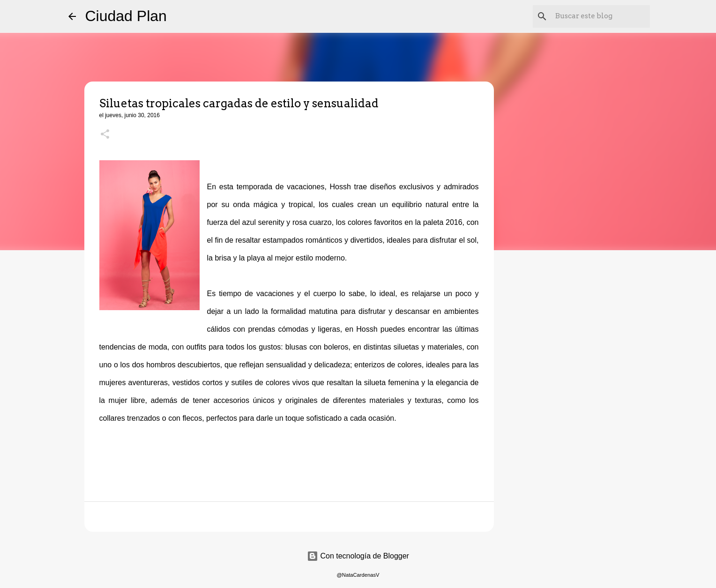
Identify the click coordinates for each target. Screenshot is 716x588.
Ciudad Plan (126, 16)
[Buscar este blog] (601, 16)
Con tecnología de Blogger (358, 556)
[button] (105, 135)
